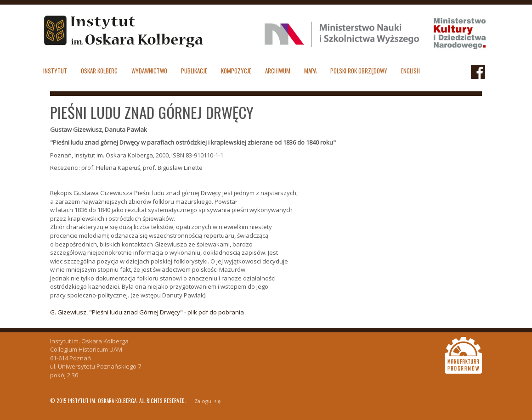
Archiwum (278, 71)
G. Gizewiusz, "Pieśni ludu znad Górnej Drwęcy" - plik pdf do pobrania (147, 312)
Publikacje (194, 71)
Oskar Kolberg (99, 71)
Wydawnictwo (149, 71)
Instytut (55, 71)
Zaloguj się (207, 401)
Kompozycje (236, 71)
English (410, 71)
